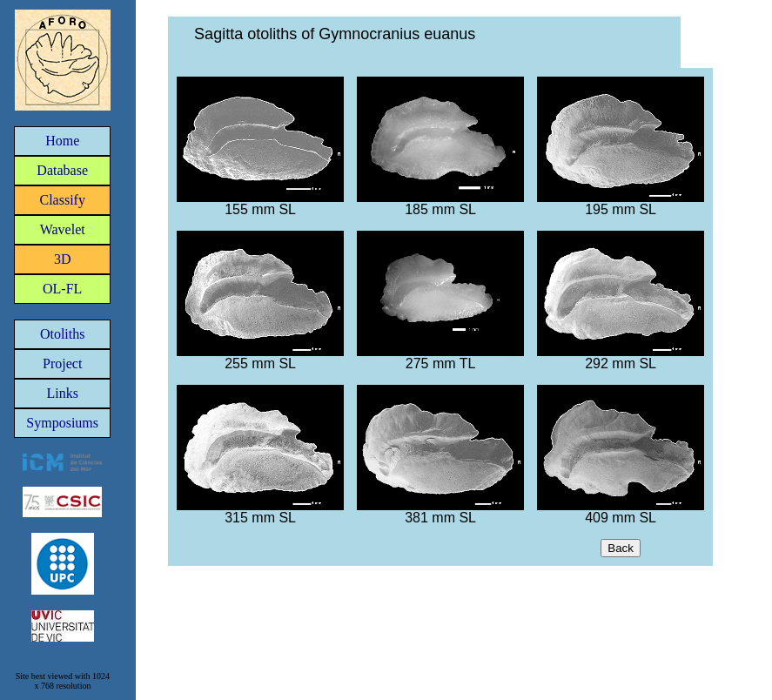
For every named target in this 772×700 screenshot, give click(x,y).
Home (62, 141)
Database (62, 170)
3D (63, 259)
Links (62, 393)
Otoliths (63, 334)
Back (621, 548)
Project (62, 363)
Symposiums (62, 423)
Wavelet (63, 229)
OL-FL (62, 289)
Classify (62, 200)
